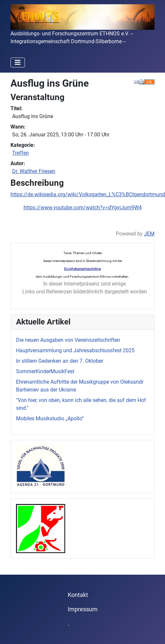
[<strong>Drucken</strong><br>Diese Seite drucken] (141, 82)
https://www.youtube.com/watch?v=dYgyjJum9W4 (83, 208)
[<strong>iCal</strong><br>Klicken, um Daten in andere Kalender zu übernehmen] (149, 82)
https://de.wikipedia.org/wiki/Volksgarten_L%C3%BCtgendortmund (88, 194)
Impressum (83, 609)
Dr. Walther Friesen (34, 171)
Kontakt (78, 595)
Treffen (20, 153)
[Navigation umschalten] (18, 62)
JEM (149, 234)
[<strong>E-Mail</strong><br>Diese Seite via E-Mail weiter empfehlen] (136, 82)
